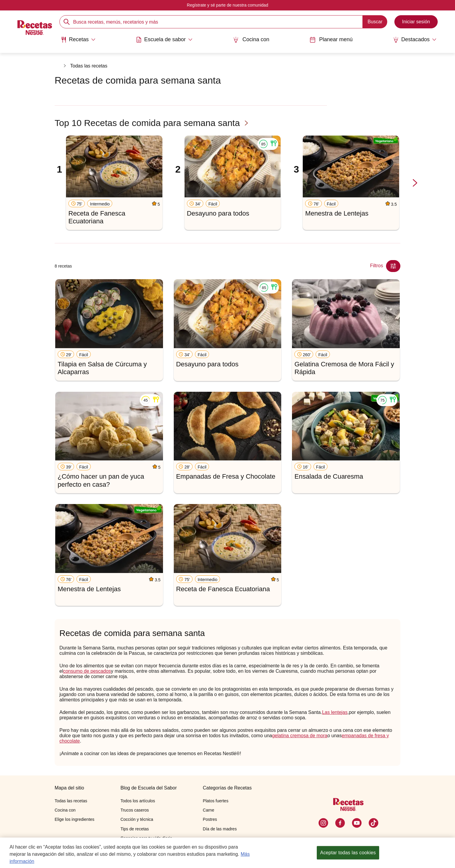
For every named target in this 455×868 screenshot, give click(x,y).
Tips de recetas (134, 829)
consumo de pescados (87, 671)
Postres (210, 819)
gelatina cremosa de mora (300, 736)
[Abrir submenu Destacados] (415, 40)
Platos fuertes (216, 801)
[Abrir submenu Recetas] (78, 40)
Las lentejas (335, 712)
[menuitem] (78, 42)
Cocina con (251, 40)
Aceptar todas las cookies (348, 853)
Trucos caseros (134, 810)
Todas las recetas (89, 66)
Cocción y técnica (137, 819)
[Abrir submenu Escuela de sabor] (164, 40)
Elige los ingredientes (74, 819)
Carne (208, 810)
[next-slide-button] (415, 183)
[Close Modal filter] (393, 266)
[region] (227, 853)
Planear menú (331, 40)
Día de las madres (220, 829)
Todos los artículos (138, 801)
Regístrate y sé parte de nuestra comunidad (227, 5)
